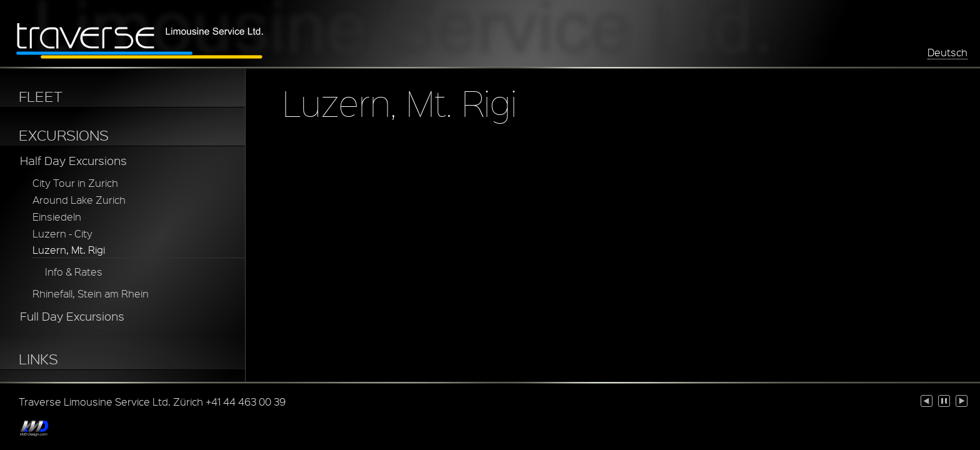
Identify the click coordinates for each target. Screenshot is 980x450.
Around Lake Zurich (79, 200)
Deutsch (947, 52)
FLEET (41, 96)
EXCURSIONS (64, 135)
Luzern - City (62, 233)
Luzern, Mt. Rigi (69, 250)
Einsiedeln (57, 217)
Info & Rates (74, 272)
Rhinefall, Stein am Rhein (91, 293)
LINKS (38, 359)
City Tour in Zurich (75, 183)
